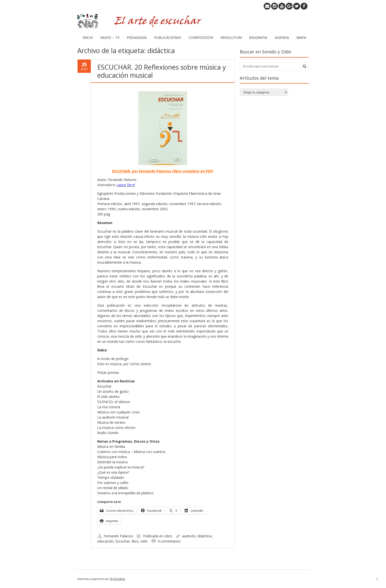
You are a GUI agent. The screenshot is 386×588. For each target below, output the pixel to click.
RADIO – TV (110, 38)
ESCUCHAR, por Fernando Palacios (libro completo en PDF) (163, 171)
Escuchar (123, 541)
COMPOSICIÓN (201, 38)
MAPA (301, 38)
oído (144, 541)
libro (135, 541)
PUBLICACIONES (168, 38)
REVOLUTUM (231, 38)
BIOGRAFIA (258, 38)
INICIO (88, 38)
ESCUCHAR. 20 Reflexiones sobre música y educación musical (162, 71)
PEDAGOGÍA (137, 38)
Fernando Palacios (118, 536)
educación (105, 541)
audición (189, 536)
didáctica (204, 536)
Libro (168, 536)
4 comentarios (169, 541)
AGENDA (282, 38)
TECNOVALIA (117, 579)
